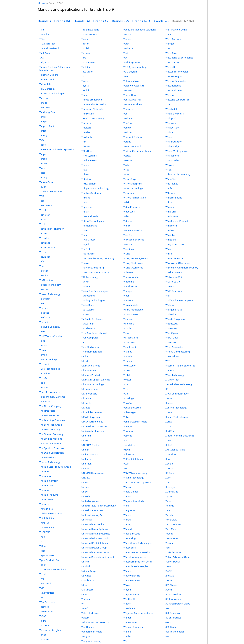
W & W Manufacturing (135, 473)
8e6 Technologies (175, 632)
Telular (43, 350)
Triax (84, 170)
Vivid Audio (130, 366)
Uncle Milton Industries (94, 426)
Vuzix (126, 464)
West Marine (172, 62)
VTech (127, 450)
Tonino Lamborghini (50, 630)
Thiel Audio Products (51, 513)
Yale (168, 510)
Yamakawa (171, 520)
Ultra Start (87, 398)
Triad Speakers (89, 160)
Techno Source (47, 247)
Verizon (128, 132)
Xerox (169, 422)
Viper (126, 296)
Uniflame (86, 459)
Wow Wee (171, 342)
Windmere (171, 226)
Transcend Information (94, 104)
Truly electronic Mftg (93, 268)
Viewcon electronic (134, 240)
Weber (127, 604)
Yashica (169, 534)
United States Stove (92, 510)
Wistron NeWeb (174, 277)
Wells (168, 34)
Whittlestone (172, 156)
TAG (42, 58)
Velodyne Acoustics (134, 86)
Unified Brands (89, 454)
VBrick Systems (132, 62)
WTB (168, 361)
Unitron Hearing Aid (92, 515)
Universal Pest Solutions (95, 543)
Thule (42, 537)
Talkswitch (45, 84)
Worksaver (171, 328)
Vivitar (127, 370)
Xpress (169, 468)
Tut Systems (88, 310)
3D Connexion (173, 594)
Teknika (43, 275)
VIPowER (128, 300)
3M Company (173, 613)
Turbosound (88, 296)
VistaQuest (129, 342)
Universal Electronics (93, 524)
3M (167, 608)
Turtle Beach (88, 305)
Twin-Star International (94, 333)
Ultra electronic (90, 389)
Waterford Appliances (135, 557)
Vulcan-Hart (130, 454)
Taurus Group (47, 182)
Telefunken (45, 317)
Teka (42, 266)
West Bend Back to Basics (179, 58)
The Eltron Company (50, 406)
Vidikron (128, 221)
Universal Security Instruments (98, 557)
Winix (168, 249)
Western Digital (174, 76)
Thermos (44, 504)
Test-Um (44, 387)
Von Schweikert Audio (135, 422)
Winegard (171, 240)
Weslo (169, 48)
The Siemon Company (51, 434)
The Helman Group (50, 415)
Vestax (127, 156)
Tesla (42, 383)
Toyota (85, 86)
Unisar (85, 482)
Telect (43, 303)
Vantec (127, 39)
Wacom (127, 487)
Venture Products (133, 104)
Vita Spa (128, 352)
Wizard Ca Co (173, 282)
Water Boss (130, 548)
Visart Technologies (134, 310)
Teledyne (44, 313)
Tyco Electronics (90, 347)
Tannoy (43, 135)
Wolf (168, 296)
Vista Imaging (131, 338)
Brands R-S (161, 21)
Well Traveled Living (176, 30)
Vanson (127, 34)
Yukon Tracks (173, 562)
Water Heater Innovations (137, 552)
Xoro (168, 459)
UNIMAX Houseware (93, 473)
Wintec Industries (175, 258)
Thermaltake (46, 485)
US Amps (86, 576)
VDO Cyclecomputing (135, 67)
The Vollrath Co (48, 457)
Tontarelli (44, 639)
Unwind (86, 566)
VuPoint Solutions (133, 459)
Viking (127, 254)
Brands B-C (63, 21)
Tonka (43, 635)
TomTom (44, 625)
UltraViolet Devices (92, 412)
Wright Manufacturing (178, 352)
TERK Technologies (50, 369)
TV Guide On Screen (92, 319)
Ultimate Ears (89, 370)
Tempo (43, 355)
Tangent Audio (47, 126)
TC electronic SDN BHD (52, 191)
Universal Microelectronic (95, 538)
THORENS (45, 532)
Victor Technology (133, 188)
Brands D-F (82, 21)
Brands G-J (101, 21)
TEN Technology (48, 359)
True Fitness (88, 254)
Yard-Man (171, 529)
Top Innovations (90, 30)
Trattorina (87, 123)
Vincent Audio (131, 277)
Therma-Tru (46, 471)
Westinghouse (173, 86)
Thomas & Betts (48, 527)
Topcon (85, 44)
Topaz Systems (89, 34)
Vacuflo (85, 608)
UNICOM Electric (90, 445)
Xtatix (169, 482)
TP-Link (85, 90)
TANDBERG (45, 107)
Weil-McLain (130, 622)
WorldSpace (172, 333)
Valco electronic (90, 613)
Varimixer (129, 48)
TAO (42, 140)
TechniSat (45, 243)
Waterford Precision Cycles (138, 562)
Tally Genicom (47, 89)
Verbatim (128, 118)
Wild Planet (172, 184)
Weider (127, 618)
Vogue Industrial (132, 408)
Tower (85, 81)
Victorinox (129, 193)
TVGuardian (88, 324)
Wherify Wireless (175, 114)
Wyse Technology (175, 375)
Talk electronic (47, 79)
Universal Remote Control (95, 552)
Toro (84, 58)
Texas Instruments (49, 392)
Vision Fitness (131, 314)
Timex (43, 565)
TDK (42, 196)
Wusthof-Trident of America (180, 366)
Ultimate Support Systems (96, 380)
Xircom (169, 440)
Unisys (85, 492)
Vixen (126, 389)
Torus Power (88, 62)
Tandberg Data (47, 112)
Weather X (129, 599)
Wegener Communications (138, 613)
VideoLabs (129, 212)
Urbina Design (89, 571)
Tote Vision (87, 72)
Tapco (43, 145)
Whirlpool (171, 118)
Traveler (86, 132)
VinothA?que (130, 286)
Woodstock (171, 324)
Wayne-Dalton (131, 594)
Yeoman (170, 543)
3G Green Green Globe (178, 604)
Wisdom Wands (174, 272)
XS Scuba (170, 473)
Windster (170, 235)
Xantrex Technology (176, 408)
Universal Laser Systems (95, 529)
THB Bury (45, 401)
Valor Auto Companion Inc (96, 622)
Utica (84, 585)
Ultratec (86, 408)
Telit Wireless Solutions (52, 336)
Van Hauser (88, 627)
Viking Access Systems (136, 258)
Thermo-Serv (46, 499)
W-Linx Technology (134, 478)
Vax (125, 58)
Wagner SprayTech (134, 501)
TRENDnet (87, 151)
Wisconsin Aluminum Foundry (182, 268)
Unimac (86, 468)
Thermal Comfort (49, 481)
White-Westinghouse (177, 151)
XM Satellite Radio (175, 450)
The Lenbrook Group (51, 425)
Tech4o (43, 219)
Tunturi (85, 282)
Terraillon (45, 373)
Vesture (128, 160)
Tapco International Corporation (57, 149)
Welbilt (127, 632)
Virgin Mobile (131, 305)
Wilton (169, 202)
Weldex (127, 636)
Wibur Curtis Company (178, 174)
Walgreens (129, 510)
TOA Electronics (48, 602)
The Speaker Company (52, 448)
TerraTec (44, 378)
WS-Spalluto (172, 356)
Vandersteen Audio (92, 632)
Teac (42, 201)
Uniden (85, 450)
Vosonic (128, 436)
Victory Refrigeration (135, 198)
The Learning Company (52, 420)
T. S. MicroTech (47, 44)
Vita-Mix (128, 356)
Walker (127, 515)
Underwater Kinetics (93, 431)
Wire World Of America (178, 263)
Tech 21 (43, 210)
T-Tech (43, 39)
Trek (84, 142)
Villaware (128, 272)
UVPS (84, 594)
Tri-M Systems (89, 156)
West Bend (171, 53)
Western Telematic (176, 81)
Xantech (170, 403)
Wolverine (171, 314)
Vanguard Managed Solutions (140, 30)
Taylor (43, 187)
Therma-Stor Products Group (55, 467)
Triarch (85, 165)
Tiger (42, 551)
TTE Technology (90, 277)
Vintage (128, 291)
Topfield (86, 48)
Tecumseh (45, 257)
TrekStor (86, 146)
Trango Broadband (92, 100)
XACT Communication (177, 394)
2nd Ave (170, 576)
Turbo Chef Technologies (95, 291)
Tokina (43, 621)
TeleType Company (50, 327)
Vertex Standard (132, 146)
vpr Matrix (129, 445)
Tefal (42, 261)
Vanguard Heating (91, 641)
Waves (127, 585)
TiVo (42, 579)
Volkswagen (130, 412)
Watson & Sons (132, 580)
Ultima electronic (91, 366)
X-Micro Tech (172, 380)
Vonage (128, 426)
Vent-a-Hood (130, 95)
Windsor (170, 230)
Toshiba (86, 67)
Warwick (128, 529)
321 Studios (172, 585)
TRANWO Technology (93, 118)
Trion (84, 202)
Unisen (85, 487)
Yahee (169, 501)
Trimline (86, 198)
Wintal (169, 254)
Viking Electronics (133, 263)
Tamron (44, 98)
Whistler (170, 132)
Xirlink (169, 445)
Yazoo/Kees (172, 538)
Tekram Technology (50, 285)
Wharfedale (172, 109)
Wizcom (170, 286)
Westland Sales (174, 90)
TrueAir (85, 263)
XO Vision (171, 454)
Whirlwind (171, 123)
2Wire (169, 580)
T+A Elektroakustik (49, 48)
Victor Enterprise (133, 184)
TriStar (85, 212)
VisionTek (129, 324)
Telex (42, 331)
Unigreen (86, 464)
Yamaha (170, 515)
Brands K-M (121, 21)
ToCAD (43, 616)
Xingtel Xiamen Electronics (180, 436)
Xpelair (169, 464)
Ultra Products (89, 394)
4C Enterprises (173, 618)
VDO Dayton (130, 72)
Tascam (43, 163)
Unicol (85, 440)
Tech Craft (45, 215)
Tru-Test (86, 249)
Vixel (126, 384)
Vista (126, 333)
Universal (87, 520)
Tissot (43, 574)
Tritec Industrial (90, 216)
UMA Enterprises (91, 417)
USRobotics (88, 580)
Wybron (170, 370)
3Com (169, 590)
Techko (43, 224)
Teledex (43, 308)
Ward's (127, 520)
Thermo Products (49, 495)
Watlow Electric (132, 576)
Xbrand (169, 412)
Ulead (85, 361)
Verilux (127, 128)
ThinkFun (44, 523)
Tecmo (43, 252)
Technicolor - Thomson (52, 229)
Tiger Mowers (47, 555)
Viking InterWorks (133, 268)
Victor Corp (130, 179)
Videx (126, 216)
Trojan (85, 235)
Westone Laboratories (177, 100)
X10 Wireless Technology (179, 384)
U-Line (85, 356)
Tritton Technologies (93, 221)
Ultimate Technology (93, 384)
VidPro (127, 226)
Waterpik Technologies (136, 566)
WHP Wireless (173, 160)
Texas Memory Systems (52, 397)
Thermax (44, 490)
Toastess (44, 607)
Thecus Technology (50, 462)
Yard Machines (173, 524)
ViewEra (128, 244)
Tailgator (44, 62)
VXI (125, 468)
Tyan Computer (90, 338)
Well (126, 641)
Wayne (127, 590)
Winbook (170, 207)
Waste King (130, 538)
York (168, 548)
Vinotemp (129, 282)
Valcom (85, 618)
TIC (41, 541)
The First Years (47, 411)
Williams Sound (174, 198)
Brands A (45, 21)
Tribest (85, 174)
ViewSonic (129, 249)
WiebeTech (171, 179)
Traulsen (86, 128)
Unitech (86, 496)
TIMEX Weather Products (53, 569)
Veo (125, 114)
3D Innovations (174, 599)
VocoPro (128, 403)
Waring (127, 524)
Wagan (127, 496)
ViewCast (128, 235)
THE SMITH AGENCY (50, 443)
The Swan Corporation (52, 453)
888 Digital (171, 627)
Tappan (43, 154)
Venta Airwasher (132, 100)
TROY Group (88, 240)
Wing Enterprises (175, 244)
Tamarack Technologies (52, 93)
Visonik (127, 328)
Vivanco (128, 361)
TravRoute (87, 137)
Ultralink (86, 403)
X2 (167, 389)
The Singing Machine (51, 439)
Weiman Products (133, 627)
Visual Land (130, 347)
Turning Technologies (93, 300)
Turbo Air (86, 286)
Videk (126, 202)
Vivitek (127, 375)
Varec (126, 44)
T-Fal (42, 30)
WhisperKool (172, 128)
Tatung (43, 177)
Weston (170, 95)
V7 (83, 604)
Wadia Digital (131, 492)
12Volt (169, 566)
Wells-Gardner (173, 39)
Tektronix (44, 289)
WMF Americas (174, 291)
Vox (125, 440)
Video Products (132, 207)
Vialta (126, 165)
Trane (84, 95)
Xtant (168, 478)
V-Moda (86, 599)
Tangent (44, 121)
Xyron (169, 496)
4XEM (168, 622)
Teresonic (45, 364)
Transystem (88, 114)
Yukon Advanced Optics (178, 557)
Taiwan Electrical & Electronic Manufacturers (55, 68)
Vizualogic (129, 398)
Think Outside (47, 518)
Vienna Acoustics (133, 230)
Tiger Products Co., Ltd (52, 560)
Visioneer (128, 319)
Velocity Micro (131, 81)
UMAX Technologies (92, 422)
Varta (126, 53)
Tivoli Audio (46, 583)
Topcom (86, 39)
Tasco (42, 168)
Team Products (47, 205)
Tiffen (42, 546)
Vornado (128, 431)
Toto (84, 76)
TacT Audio (45, 53)
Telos (42, 341)
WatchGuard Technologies (138, 543)
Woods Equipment (175, 319)
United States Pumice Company (99, 506)
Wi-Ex (168, 170)
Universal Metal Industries (96, 534)
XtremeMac (172, 492)
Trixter (85, 230)
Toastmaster (46, 611)
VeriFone (128, 123)
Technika (44, 238)
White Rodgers (174, 146)
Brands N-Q (141, 21)
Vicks (126, 170)
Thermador (46, 476)
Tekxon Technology (50, 294)
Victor (127, 174)
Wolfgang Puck (174, 310)
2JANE (169, 571)
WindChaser (172, 216)
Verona (127, 142)
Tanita (43, 131)
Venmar (128, 90)
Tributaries (87, 179)
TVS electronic (89, 328)
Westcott (170, 67)
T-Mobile (44, 34)
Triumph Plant (89, 226)
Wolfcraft (170, 305)
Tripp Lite (87, 207)
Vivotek (127, 380)
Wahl (126, 506)
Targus (43, 159)
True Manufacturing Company (98, 258)
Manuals (42, 3)
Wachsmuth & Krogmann (137, 482)
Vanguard (87, 636)
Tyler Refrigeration (92, 352)
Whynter (170, 165)
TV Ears (85, 314)
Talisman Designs (49, 75)
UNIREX (86, 478)
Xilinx (168, 426)
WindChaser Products (177, 221)
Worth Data (172, 338)
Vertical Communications (137, 151)
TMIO (42, 597)
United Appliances (91, 501)
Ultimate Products (91, 375)
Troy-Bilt (86, 244)
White (169, 137)
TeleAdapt (45, 299)
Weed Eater (130, 608)
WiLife (169, 188)
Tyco (84, 342)
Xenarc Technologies (177, 417)
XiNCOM (170, 431)
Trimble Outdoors (91, 193)
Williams (170, 193)
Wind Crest (171, 212)
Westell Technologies (177, 72)
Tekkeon (44, 271)
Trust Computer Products (95, 272)
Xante (169, 398)
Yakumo (170, 506)
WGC (168, 104)
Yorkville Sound (174, 552)
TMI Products (47, 593)
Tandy (43, 117)
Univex (85, 562)
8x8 (167, 636)
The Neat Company (50, 429)
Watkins (128, 571)
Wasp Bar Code (132, 534)
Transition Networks (92, 109)
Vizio (126, 394)
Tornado (86, 53)
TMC (42, 588)
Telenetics (45, 322)
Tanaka (43, 103)
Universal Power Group (94, 548)
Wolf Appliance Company (179, 300)
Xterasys (170, 487)
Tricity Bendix (89, 184)
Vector (127, 76)
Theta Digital (46, 509)
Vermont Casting (133, 137)
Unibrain (86, 436)
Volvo (126, 417)
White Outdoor (174, 142)
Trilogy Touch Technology (95, 188)
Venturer (128, 109)
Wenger (170, 44)
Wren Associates (174, 347)
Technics (44, 233)
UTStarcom (87, 590)
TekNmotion (46, 280)
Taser (42, 173)
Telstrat (43, 345)
